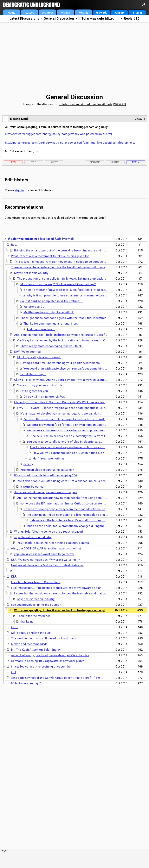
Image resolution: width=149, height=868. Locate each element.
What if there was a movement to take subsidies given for (50, 256)
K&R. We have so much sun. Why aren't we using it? (45, 560)
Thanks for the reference (34, 616)
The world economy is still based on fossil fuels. (44, 638)
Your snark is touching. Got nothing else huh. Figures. (53, 543)
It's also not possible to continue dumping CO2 (46, 475)
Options (95, 162)
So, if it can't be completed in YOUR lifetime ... (52, 301)
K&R (14, 577)
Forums (83, 13)
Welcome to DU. (34, 307)
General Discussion (59, 19)
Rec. (14, 245)
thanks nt (27, 622)
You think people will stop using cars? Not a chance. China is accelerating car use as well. (78, 481)
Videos (66, 13)
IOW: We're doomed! (28, 352)
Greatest (48, 13)
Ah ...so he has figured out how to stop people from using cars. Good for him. (70, 498)
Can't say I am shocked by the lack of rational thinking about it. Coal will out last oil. (74, 340)
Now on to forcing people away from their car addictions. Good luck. (70, 509)
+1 (16, 571)
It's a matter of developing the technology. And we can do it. (61, 414)
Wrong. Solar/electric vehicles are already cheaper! (49, 532)
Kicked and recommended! (29, 644)
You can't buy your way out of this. (40, 385)
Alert (54, 162)
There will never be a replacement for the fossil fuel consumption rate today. (63, 267)
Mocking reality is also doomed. (39, 357)
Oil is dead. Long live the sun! (31, 633)
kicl (13, 672)
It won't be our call (33, 487)
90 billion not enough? (26, 683)
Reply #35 (132, 19)
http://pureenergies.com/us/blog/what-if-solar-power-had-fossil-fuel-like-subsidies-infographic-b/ (70, 143)
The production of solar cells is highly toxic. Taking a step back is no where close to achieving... (82, 279)
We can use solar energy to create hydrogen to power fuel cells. (70, 430)
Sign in (137, 13)
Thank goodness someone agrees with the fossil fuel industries (63, 318)
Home (12, 13)
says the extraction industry (33, 537)
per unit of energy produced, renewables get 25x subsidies (50, 655)
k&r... (14, 627)
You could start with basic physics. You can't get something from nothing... (74, 369)
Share (115, 162)
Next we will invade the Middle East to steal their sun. (47, 565)
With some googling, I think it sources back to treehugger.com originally (63, 610)
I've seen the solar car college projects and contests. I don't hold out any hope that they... (84, 419)
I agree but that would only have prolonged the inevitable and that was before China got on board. (80, 593)
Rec (13, 162)
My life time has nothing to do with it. (49, 312)
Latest (30, 13)
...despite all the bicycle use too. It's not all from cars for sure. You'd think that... (84, 520)
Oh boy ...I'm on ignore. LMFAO (44, 397)
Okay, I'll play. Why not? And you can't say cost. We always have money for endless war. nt (75, 380)
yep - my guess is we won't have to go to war (44, 554)
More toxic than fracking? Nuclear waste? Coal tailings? (58, 284)
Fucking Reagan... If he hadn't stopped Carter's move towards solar (56, 588)
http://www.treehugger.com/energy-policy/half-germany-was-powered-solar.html (59, 134)
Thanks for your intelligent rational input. (51, 324)
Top (34, 162)
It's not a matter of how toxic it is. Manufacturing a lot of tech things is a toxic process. (83, 290)
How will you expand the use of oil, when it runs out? (68, 453)
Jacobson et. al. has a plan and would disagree (46, 492)
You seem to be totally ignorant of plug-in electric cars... (65, 442)
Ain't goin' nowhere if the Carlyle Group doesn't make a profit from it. (57, 678)
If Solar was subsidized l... (99, 19)
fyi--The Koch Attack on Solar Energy (36, 650)
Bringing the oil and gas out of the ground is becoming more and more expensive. (69, 250)
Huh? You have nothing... (49, 459)
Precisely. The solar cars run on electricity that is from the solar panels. (78, 436)
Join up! (119, 13)
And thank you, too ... (41, 329)
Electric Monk (19, 119)
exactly (28, 464)
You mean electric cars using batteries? (47, 470)
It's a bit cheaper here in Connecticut (36, 582)
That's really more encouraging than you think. (52, 346)
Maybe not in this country (31, 273)
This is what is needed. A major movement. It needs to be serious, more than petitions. (73, 262)
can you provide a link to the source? (36, 605)
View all (120, 104)
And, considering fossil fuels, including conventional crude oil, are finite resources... (71, 335)
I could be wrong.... (33, 374)
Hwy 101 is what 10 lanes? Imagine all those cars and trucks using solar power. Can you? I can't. (82, 408)
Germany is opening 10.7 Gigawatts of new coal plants (48, 661)
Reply (136, 162)
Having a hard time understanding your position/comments (60, 363)
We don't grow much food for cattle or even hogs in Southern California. (75, 425)
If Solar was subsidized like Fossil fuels (86, 104)
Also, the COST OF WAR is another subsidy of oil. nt (46, 548)
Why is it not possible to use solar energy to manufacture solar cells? (74, 295)
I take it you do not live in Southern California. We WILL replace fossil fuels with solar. (72, 402)
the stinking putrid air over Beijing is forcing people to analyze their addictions (79, 515)
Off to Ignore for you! (35, 391)
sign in (19, 190)
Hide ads (101, 13)
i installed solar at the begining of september (41, 667)
